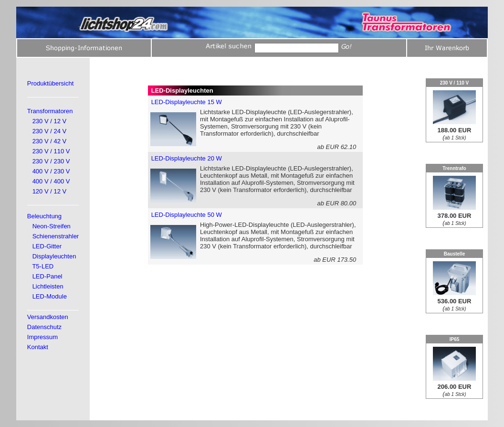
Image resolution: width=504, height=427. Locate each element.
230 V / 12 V (50, 121)
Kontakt (38, 347)
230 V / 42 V (50, 141)
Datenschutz (44, 327)
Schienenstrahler (56, 236)
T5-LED (43, 266)
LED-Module (50, 296)
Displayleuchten (54, 256)
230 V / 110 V (51, 151)
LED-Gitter (47, 246)
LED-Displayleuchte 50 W (187, 215)
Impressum (42, 337)
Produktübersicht (51, 83)
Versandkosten (48, 317)
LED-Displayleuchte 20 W (187, 158)
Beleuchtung (44, 216)
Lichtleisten (48, 286)
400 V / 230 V (51, 171)
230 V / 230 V (51, 161)
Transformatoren (50, 111)
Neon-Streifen (52, 226)
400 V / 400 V (51, 181)
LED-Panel (47, 276)
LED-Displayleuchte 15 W (187, 102)
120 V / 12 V (50, 191)
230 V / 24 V (50, 131)
